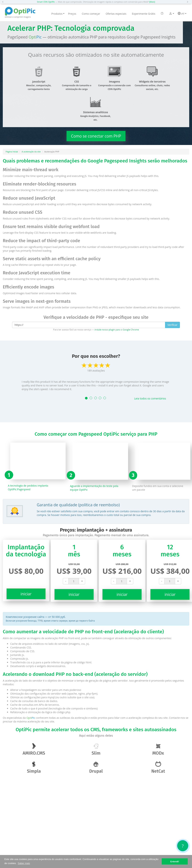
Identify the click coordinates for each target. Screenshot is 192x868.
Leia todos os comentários (150, 398)
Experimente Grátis (144, 14)
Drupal (96, 768)
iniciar (26, 594)
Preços (72, 14)
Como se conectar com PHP (96, 136)
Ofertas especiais (116, 14)
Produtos (58, 14)
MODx (158, 750)
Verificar (172, 325)
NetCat (158, 768)
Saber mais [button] (24, 863)
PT (182, 14)
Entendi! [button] (175, 861)
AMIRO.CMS (34, 750)
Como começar (91, 14)
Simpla (34, 768)
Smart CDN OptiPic (46, 2)
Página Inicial (12, 152)
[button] (4, 2)
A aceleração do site (31, 152)
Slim (96, 750)
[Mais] (152, 2)
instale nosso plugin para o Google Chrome (117, 330)
